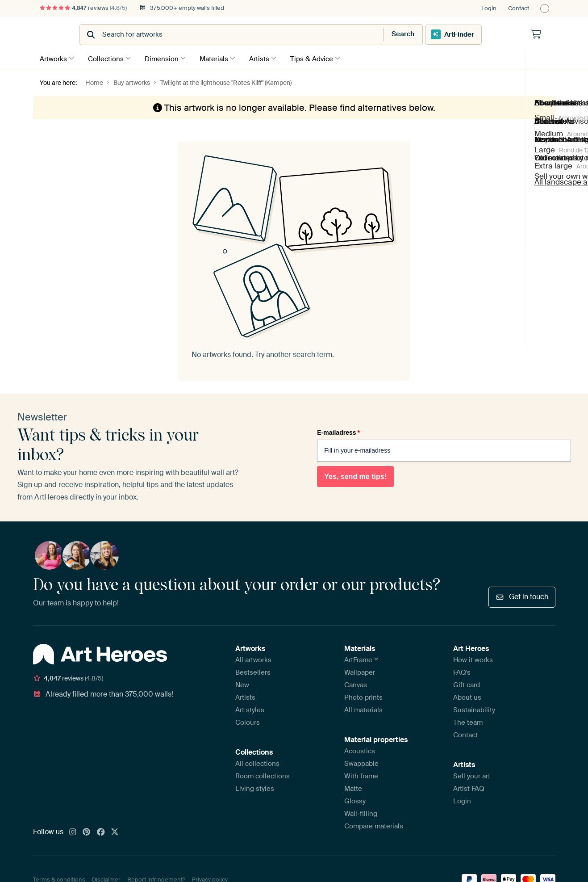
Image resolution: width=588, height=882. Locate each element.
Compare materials (374, 824)
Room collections (263, 774)
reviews (83, 8)
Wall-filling (361, 812)
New (242, 683)
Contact (519, 8)
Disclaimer (106, 878)
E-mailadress (338, 431)
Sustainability (474, 708)
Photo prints (363, 696)
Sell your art (472, 774)
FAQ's (462, 671)
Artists (268, 58)
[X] (115, 831)
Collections (108, 58)
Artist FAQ (469, 787)
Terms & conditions (59, 878)
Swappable (361, 762)
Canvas (356, 683)
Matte (353, 787)
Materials (221, 58)
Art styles (250, 708)
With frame (361, 774)
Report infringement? (156, 878)
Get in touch (522, 595)
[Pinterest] (87, 831)
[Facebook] (101, 831)
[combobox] (272, 35)
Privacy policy (210, 878)
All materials (363, 708)
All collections (257, 762)
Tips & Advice (323, 58)
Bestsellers (253, 671)
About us (467, 696)
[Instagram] (73, 831)
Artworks (53, 58)
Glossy (355, 799)
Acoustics (360, 749)
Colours (248, 721)
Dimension (166, 58)
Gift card (467, 683)
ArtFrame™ (362, 658)
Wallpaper (360, 671)
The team (468, 721)
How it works (473, 658)
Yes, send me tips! (355, 475)
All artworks (253, 658)
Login (489, 8)
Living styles (255, 787)
